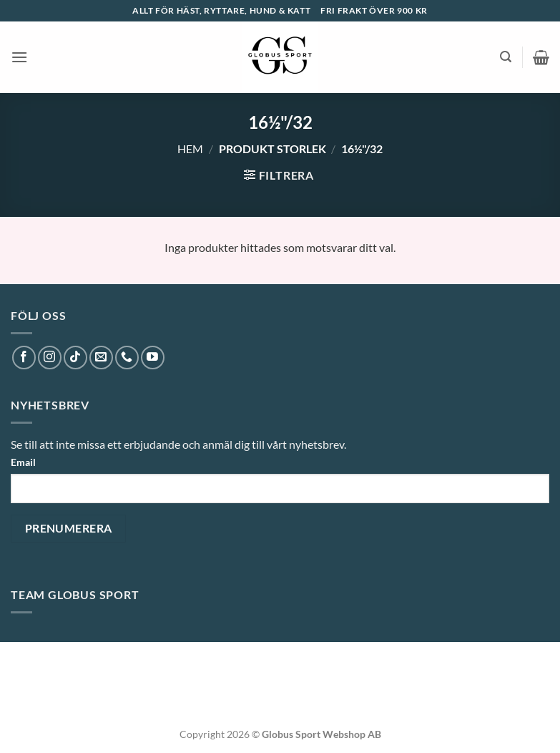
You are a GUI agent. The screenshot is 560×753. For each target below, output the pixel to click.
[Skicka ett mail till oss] (101, 358)
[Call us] (127, 358)
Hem (190, 149)
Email (23, 462)
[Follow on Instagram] (50, 358)
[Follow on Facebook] (24, 358)
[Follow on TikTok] (75, 358)
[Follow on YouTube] (153, 358)
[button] (19, 57)
